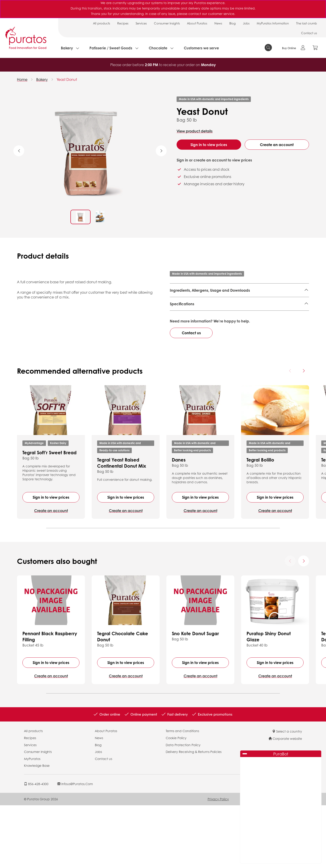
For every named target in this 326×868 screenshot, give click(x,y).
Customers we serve (201, 48)
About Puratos (197, 23)
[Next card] (304, 433)
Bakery (67, 48)
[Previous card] (290, 433)
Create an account (277, 145)
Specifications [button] (182, 330)
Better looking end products (192, 513)
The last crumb (307, 23)
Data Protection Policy (183, 807)
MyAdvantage (34, 506)
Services (141, 23)
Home (22, 79)
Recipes (123, 23)
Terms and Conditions (182, 793)
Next (161, 151)
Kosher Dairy (58, 506)
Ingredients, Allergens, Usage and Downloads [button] (210, 290)
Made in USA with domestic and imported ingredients (214, 99)
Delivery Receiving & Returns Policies (194, 814)
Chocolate (158, 48)
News (218, 23)
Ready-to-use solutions (114, 513)
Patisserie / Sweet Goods (111, 48)
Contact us (309, 33)
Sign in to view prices (209, 145)
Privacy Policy (218, 861)
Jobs (246, 23)
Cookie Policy (176, 801)
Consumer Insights (167, 23)
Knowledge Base (37, 828)
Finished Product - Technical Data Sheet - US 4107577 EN (224, 310)
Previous (19, 151)
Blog (233, 23)
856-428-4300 (36, 846)
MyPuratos (32, 821)
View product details (195, 131)
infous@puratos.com (75, 846)
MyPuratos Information (273, 23)
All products (102, 23)
